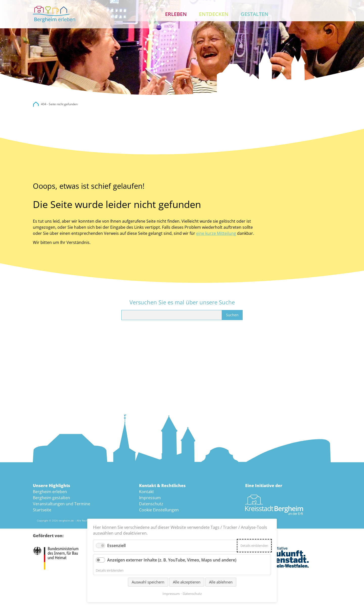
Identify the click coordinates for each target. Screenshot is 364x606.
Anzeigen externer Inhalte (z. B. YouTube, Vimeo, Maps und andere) (172, 560)
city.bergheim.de (36, 104)
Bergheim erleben (50, 492)
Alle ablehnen (221, 582)
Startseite (42, 510)
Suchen (232, 315)
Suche (309, 14)
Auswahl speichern (148, 582)
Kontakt (325, 14)
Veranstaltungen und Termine (62, 504)
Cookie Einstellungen (159, 510)
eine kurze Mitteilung (216, 233)
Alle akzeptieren (187, 582)
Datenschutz (151, 504)
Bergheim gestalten (51, 498)
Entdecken (214, 14)
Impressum (150, 498)
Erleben (176, 14)
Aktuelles (293, 14)
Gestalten (255, 14)
